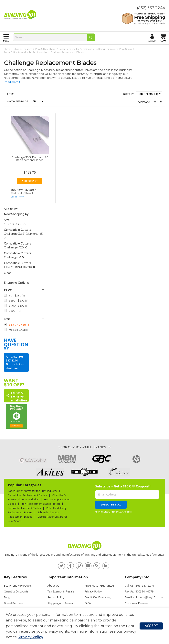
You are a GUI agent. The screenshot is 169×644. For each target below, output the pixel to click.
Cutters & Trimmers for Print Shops (114, 49)
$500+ (15, 311)
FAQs (88, 603)
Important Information (68, 577)
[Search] (91, 37)
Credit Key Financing (98, 597)
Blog (7, 597)
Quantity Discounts (16, 591)
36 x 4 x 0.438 (19, 325)
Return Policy (56, 597)
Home (7, 49)
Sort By (128, 94)
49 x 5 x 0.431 (18, 330)
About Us (53, 586)
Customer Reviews (137, 603)
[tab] (24, 579)
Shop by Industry (23, 49)
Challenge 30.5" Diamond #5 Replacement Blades (30, 159)
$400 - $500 (18, 306)
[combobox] (54, 37)
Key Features (15, 577)
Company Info (137, 577)
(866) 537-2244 (151, 8)
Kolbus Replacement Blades (24, 508)
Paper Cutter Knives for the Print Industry (26, 52)
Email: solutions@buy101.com (144, 597)
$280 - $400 (19, 300)
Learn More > (18, 197)
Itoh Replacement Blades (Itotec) (41, 504)
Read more (11, 82)
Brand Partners (14, 603)
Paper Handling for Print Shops (76, 49)
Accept (151, 626)
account (152, 41)
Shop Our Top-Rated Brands (82, 447)
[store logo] (21, 15)
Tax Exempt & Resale (61, 591)
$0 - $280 (17, 295)
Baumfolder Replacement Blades (27, 495)
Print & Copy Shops (46, 49)
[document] (73, 626)
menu (6, 41)
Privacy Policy (31, 637)
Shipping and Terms (60, 603)
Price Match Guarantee (99, 586)
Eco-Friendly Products (18, 586)
